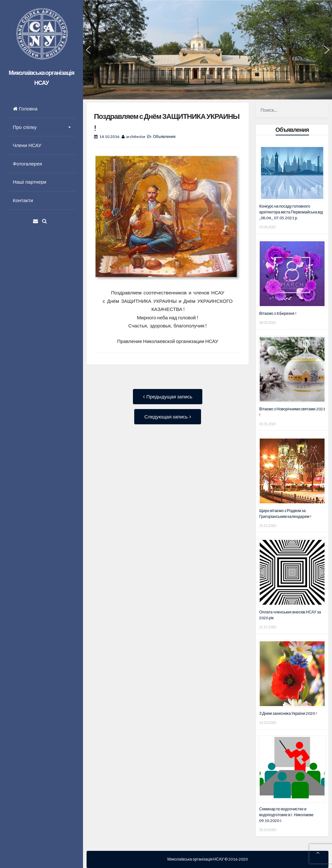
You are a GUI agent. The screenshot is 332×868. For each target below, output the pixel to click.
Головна (25, 109)
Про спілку (25, 127)
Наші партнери (30, 182)
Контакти (23, 200)
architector (136, 137)
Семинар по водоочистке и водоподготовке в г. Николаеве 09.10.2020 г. (286, 815)
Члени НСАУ (27, 145)
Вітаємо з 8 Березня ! (278, 313)
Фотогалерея (28, 164)
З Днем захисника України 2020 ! (288, 713)
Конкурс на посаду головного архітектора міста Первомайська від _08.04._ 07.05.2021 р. (291, 212)
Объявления (164, 137)
